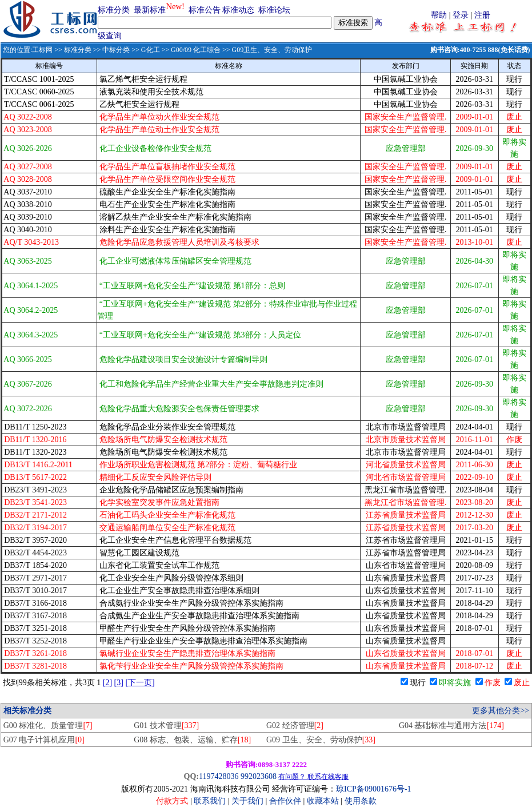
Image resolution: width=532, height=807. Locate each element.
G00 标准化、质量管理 (48, 725)
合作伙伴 (285, 801)
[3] (119, 683)
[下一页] (140, 683)
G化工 (151, 50)
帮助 (439, 15)
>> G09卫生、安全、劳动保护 (266, 50)
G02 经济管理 (295, 725)
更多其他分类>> (501, 711)
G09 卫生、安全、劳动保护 (321, 740)
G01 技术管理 (166, 725)
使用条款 (361, 801)
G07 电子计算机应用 (44, 740)
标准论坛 (274, 10)
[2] (107, 683)
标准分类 (114, 10)
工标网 (42, 50)
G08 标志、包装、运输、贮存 (192, 740)
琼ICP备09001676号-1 (373, 789)
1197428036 (219, 776)
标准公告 (205, 10)
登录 (461, 15)
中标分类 (116, 50)
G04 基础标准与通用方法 (451, 725)
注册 (482, 15)
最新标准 (150, 10)
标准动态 (238, 10)
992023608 (259, 776)
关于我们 (249, 801)
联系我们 (210, 801)
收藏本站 (323, 801)
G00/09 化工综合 (196, 50)
